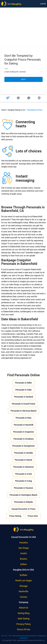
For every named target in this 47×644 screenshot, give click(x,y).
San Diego (24, 548)
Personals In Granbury (24, 439)
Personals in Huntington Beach (23, 495)
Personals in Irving (23, 481)
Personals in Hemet (23, 460)
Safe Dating (24, 618)
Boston (23, 559)
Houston (24, 542)
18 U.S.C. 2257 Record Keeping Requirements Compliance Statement (24, 637)
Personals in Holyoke (23, 502)
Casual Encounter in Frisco (23, 509)
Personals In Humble (24, 453)
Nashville (24, 591)
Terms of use (23, 629)
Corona (23, 597)
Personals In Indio (23, 390)
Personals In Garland (24, 397)
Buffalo (23, 575)
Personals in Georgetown (23, 446)
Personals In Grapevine (23, 432)
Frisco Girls (33, 516)
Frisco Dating (15, 516)
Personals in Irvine (24, 474)
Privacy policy (24, 624)
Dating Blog (24, 613)
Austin (24, 553)
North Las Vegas (24, 580)
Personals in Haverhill (23, 425)
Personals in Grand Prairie (23, 404)
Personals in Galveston (24, 467)
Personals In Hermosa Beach (24, 411)
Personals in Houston (23, 488)
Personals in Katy (23, 418)
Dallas (23, 564)
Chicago (23, 586)
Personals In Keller (23, 383)
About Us (23, 608)
